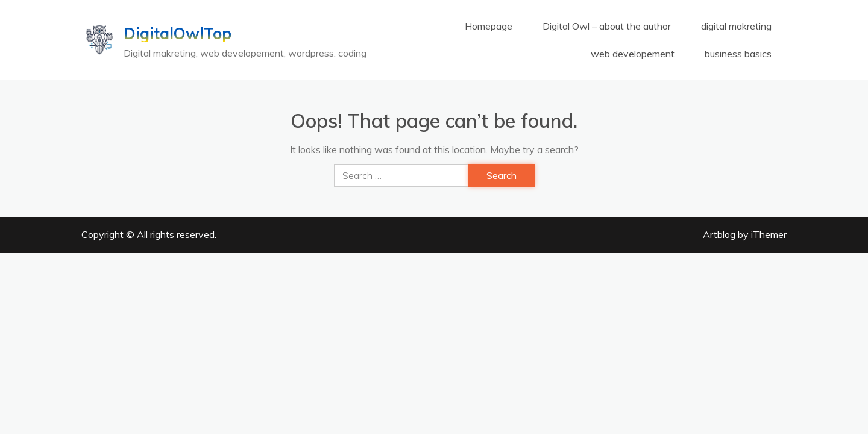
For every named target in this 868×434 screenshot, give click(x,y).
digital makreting (736, 26)
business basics (738, 54)
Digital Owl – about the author (607, 26)
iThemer (769, 234)
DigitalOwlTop (178, 34)
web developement (633, 54)
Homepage (489, 26)
